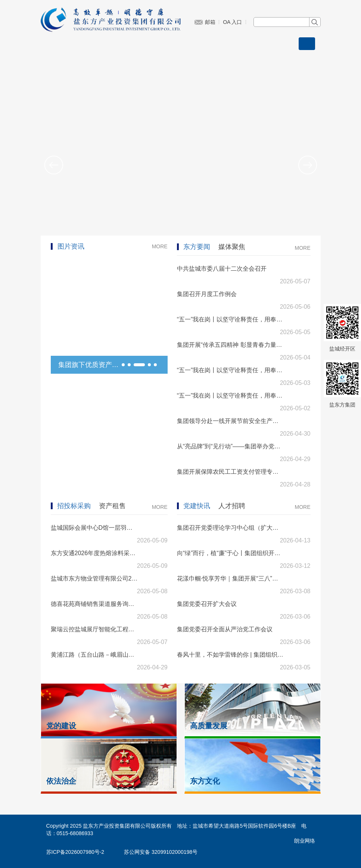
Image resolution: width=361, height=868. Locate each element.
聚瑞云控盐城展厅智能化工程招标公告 (95, 629)
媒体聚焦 (232, 247)
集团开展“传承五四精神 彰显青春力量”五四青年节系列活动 (230, 345)
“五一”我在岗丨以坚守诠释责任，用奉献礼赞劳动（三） (230, 319)
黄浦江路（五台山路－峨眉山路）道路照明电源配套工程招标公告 (95, 655)
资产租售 (112, 506)
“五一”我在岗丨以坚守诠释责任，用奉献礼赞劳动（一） (230, 396)
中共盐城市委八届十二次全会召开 (222, 269)
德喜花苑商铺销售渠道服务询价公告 (95, 604)
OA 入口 (232, 22)
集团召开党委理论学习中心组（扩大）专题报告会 (230, 528)
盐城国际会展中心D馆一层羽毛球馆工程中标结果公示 (95, 528)
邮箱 (210, 22)
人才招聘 (232, 506)
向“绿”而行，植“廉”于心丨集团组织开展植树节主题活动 (230, 553)
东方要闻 (197, 247)
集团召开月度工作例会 (207, 294)
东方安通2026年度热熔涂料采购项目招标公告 (95, 553)
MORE (160, 246)
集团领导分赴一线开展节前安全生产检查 (230, 421)
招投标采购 (74, 506)
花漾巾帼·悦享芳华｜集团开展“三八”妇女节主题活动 (230, 578)
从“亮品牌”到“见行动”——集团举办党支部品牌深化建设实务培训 (230, 446)
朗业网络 (305, 841)
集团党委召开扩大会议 (207, 604)
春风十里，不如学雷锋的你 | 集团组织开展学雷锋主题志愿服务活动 (230, 655)
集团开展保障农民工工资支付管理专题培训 (230, 472)
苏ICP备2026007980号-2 (75, 852)
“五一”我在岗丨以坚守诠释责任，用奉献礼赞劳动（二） (230, 370)
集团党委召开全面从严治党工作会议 (225, 629)
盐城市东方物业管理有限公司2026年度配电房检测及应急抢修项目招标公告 (95, 578)
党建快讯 (197, 506)
